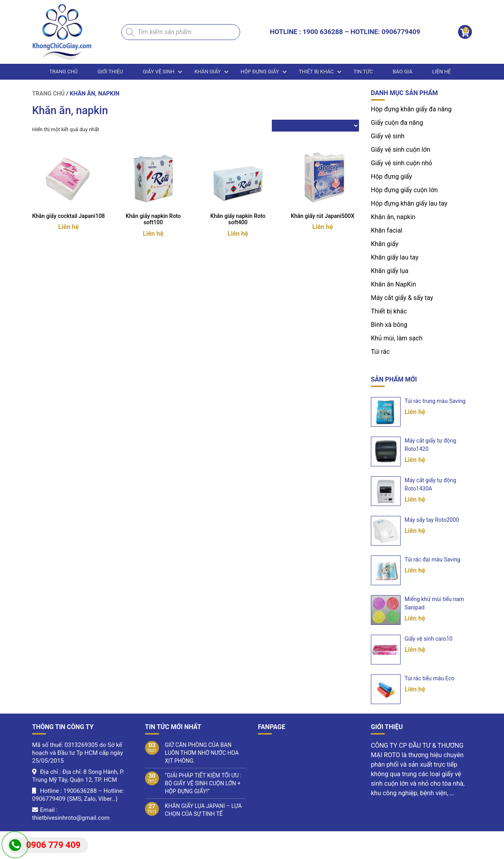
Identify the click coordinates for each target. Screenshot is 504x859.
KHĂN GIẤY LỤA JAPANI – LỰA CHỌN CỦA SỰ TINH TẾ (203, 810)
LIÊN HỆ (442, 72)
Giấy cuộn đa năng (397, 123)
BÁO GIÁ (403, 72)
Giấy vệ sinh (158, 72)
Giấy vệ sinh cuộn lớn (401, 150)
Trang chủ (63, 72)
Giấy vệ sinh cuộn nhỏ (402, 163)
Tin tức (363, 72)
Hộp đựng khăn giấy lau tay (409, 203)
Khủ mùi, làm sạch (397, 338)
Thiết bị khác (316, 72)
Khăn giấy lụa (390, 271)
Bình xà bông (389, 325)
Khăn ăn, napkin (393, 217)
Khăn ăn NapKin (393, 284)
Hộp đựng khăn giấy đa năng (411, 109)
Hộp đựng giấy (260, 72)
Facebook (272, 745)
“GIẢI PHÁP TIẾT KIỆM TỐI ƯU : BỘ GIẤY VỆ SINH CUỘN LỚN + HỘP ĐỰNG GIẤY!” (203, 783)
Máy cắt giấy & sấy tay (402, 298)
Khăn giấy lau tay (395, 257)
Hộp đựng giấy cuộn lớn (404, 190)
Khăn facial (387, 230)
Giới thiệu (110, 72)
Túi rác (380, 352)
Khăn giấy (207, 72)
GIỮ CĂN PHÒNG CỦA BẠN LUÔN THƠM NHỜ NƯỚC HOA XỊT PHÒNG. (202, 753)
